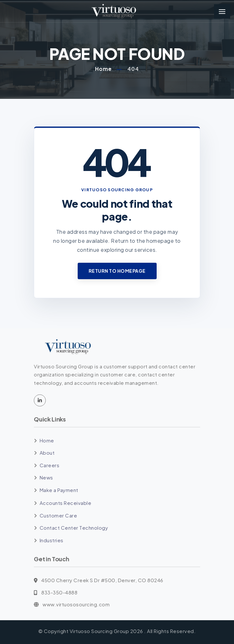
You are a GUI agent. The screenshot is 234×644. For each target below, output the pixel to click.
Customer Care (58, 515)
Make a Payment (59, 490)
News (46, 477)
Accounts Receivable (66, 503)
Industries (52, 540)
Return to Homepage (117, 271)
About (47, 453)
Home (103, 69)
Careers (50, 465)
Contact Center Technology (74, 528)
